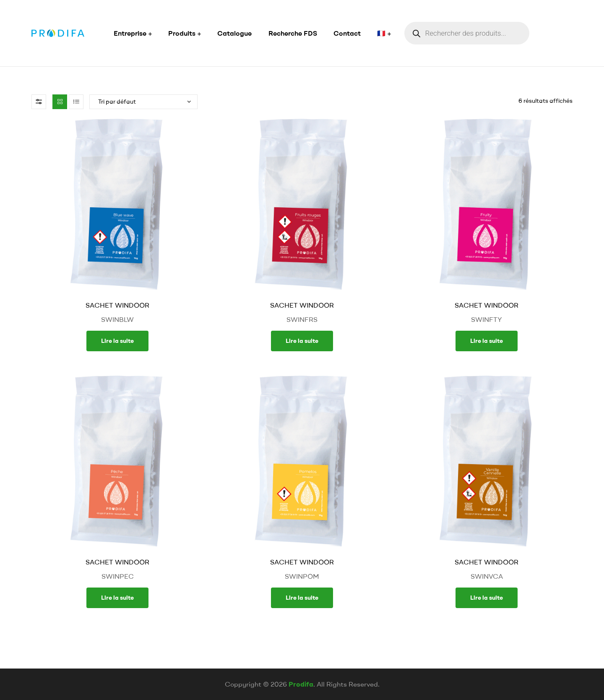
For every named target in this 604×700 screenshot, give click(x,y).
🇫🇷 (381, 33)
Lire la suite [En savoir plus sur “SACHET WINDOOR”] (117, 341)
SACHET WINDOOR (117, 305)
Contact (347, 33)
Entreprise (130, 33)
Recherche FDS (293, 33)
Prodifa (301, 684)
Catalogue (234, 33)
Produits (182, 33)
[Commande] (143, 102)
